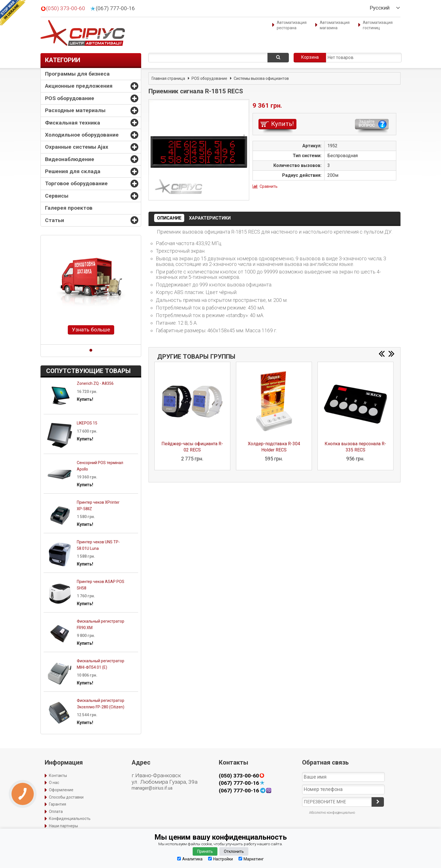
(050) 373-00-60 (66, 8)
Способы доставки (66, 797)
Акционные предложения (79, 86)
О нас (54, 783)
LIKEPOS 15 (87, 423)
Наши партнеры (63, 826)
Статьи (55, 220)
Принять (205, 851)
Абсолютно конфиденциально (332, 813)
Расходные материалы (75, 110)
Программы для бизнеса (77, 74)
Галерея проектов (69, 208)
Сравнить (269, 186)
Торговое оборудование (76, 183)
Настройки (220, 859)
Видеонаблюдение (70, 159)
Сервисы (57, 196)
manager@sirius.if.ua (152, 788)
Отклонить (234, 851)
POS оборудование (70, 98)
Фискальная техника (73, 123)
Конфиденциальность (70, 819)
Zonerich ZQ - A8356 (95, 383)
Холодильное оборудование (82, 135)
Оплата (56, 812)
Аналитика (190, 859)
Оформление (61, 790)
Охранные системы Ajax (77, 147)
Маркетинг (251, 859)
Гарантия (58, 804)
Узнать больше (91, 330)
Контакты (58, 776)
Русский (380, 8)
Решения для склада (73, 171)
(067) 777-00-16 (115, 8)
